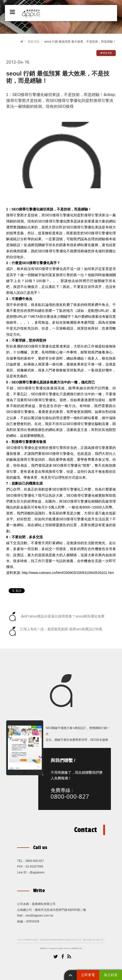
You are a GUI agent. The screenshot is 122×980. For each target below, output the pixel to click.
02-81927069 (34, 867)
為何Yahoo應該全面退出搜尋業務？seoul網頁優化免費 (56, 616)
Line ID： (23, 872)
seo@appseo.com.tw (39, 916)
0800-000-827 (70, 796)
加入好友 (111, 975)
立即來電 (88, 975)
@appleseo (37, 872)
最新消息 (34, 42)
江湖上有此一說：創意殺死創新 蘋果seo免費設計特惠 (55, 631)
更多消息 (106, 53)
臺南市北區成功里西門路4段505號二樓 (60, 910)
